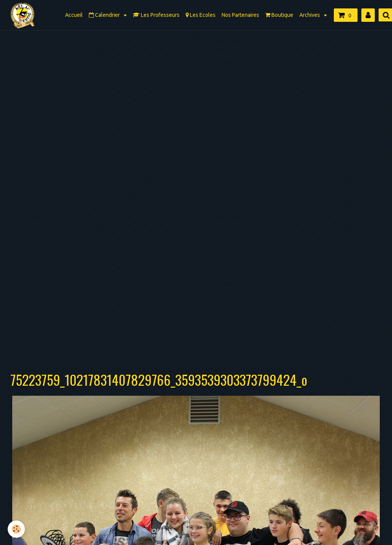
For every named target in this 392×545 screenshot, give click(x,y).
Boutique (279, 15)
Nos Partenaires (240, 15)
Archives (310, 15)
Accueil (74, 15)
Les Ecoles (201, 15)
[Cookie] (16, 529)
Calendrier (105, 15)
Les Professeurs (156, 15)
